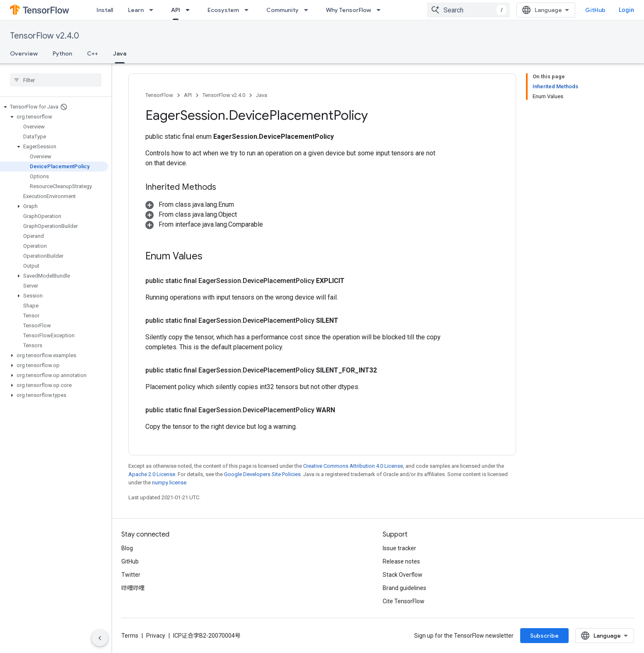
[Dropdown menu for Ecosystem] (249, 10)
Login (626, 10)
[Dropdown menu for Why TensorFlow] (381, 10)
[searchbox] (56, 80)
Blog (127, 548)
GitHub (595, 10)
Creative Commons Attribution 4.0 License (353, 466)
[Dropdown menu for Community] (309, 10)
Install (105, 10)
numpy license (169, 482)
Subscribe (544, 636)
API (188, 95)
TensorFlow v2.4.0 (45, 36)
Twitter (131, 575)
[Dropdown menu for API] (190, 10)
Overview (24, 53)
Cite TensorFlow (404, 601)
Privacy (156, 636)
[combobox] (468, 10)
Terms (130, 636)
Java (262, 95)
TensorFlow (159, 95)
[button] (54, 107)
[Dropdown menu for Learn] (154, 10)
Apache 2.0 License (152, 474)
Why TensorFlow (349, 10)
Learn (136, 10)
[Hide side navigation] (100, 638)
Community (282, 10)
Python (62, 53)
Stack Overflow (403, 575)
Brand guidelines (404, 588)
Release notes (401, 561)
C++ (93, 53)
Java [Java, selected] (120, 53)
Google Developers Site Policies (262, 474)
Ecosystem (223, 10)
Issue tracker (399, 548)
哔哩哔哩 (133, 588)
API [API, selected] (176, 10)
